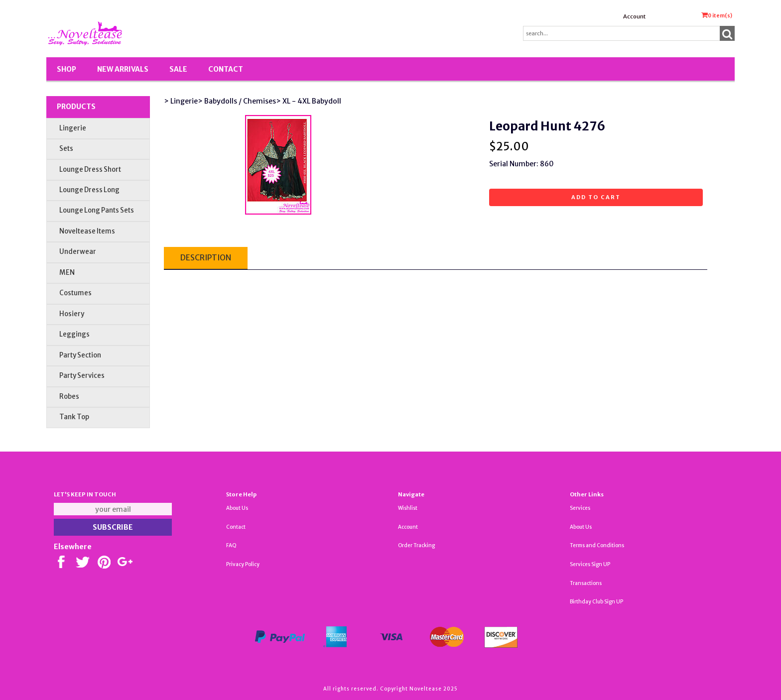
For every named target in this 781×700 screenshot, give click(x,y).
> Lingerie (181, 101)
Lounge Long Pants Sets (97, 210)
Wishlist (408, 508)
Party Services (82, 376)
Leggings (74, 334)
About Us (237, 508)
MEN (67, 273)
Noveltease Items (87, 231)
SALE (178, 69)
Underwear (78, 252)
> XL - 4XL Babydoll (309, 101)
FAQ (231, 545)
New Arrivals (123, 69)
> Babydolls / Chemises (237, 101)
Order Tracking (416, 545)
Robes (69, 397)
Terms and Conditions (597, 545)
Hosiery (72, 314)
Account (634, 16)
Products (76, 107)
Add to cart (596, 197)
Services (580, 508)
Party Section (80, 355)
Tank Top (74, 417)
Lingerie (73, 128)
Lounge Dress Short (90, 170)
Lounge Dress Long (89, 190)
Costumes (75, 293)
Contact (226, 69)
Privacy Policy (243, 564)
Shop (66, 69)
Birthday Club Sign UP (596, 602)
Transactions (586, 583)
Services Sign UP (590, 564)
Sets (66, 149)
